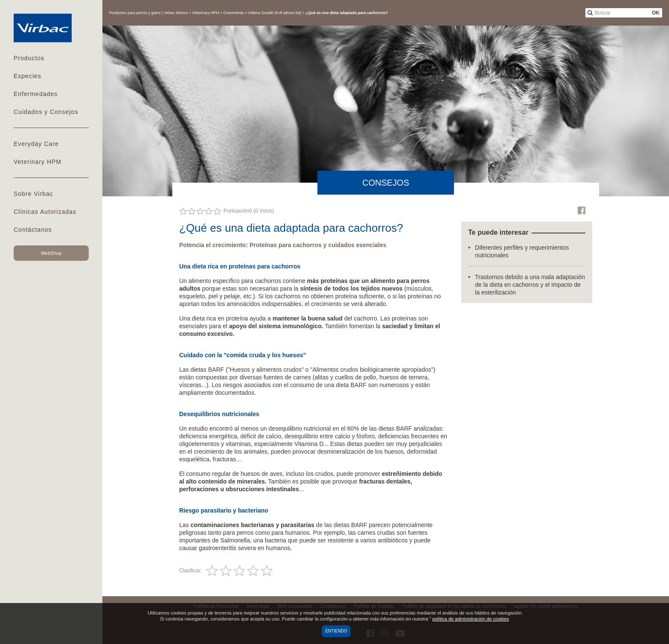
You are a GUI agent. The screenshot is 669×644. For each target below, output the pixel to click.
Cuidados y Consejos (46, 112)
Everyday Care (36, 144)
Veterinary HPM (38, 162)
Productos (29, 58)
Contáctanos (33, 230)
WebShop (51, 253)
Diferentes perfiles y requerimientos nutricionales (522, 251)
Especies (28, 76)
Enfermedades (36, 94)
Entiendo (336, 631)
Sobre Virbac (33, 194)
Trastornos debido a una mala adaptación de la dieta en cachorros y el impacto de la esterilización (530, 285)
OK (656, 13)
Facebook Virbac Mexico (582, 210)
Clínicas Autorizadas (45, 212)
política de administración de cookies (471, 619)
